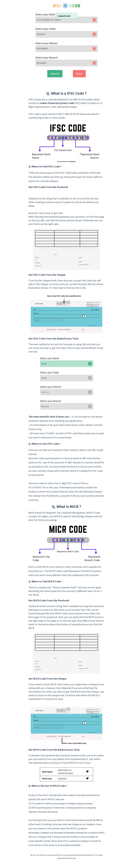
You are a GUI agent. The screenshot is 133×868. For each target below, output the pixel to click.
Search (55, 74)
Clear (79, 74)
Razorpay (72, 858)
